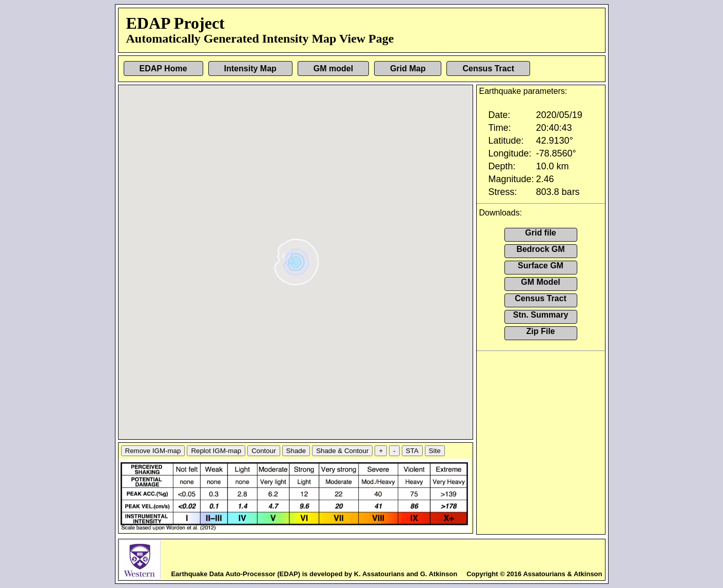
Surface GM (541, 266)
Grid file (540, 233)
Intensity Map (250, 68)
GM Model (540, 282)
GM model (333, 68)
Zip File (541, 331)
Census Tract (488, 68)
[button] (297, 258)
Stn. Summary (541, 315)
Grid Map (408, 68)
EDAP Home (163, 68)
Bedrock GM (540, 249)
